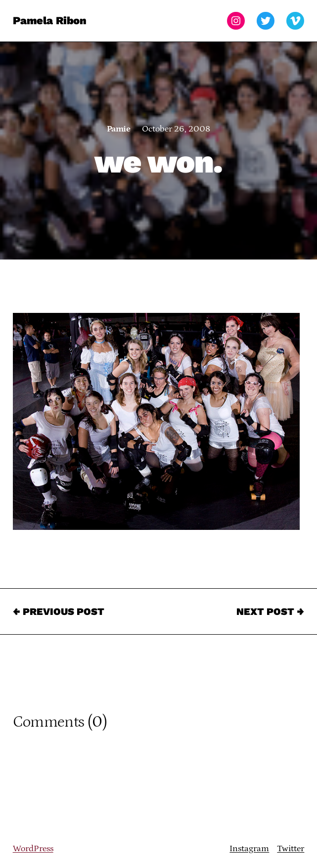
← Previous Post (59, 611)
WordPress (33, 849)
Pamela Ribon (50, 21)
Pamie (118, 129)
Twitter (291, 849)
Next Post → (270, 611)
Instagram (249, 849)
